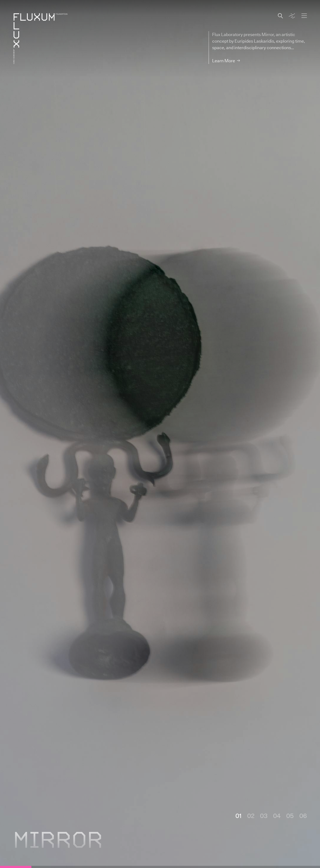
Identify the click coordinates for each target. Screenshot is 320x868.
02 (251, 816)
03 (264, 816)
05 (290, 816)
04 (277, 816)
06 (303, 816)
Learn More (224, 61)
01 (238, 816)
